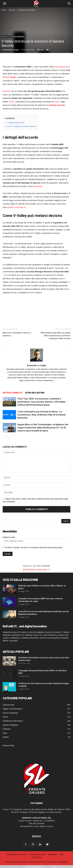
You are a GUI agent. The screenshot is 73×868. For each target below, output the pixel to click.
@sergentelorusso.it (37, 570)
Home (4, 10)
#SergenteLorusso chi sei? (17, 854)
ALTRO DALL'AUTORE (35, 393)
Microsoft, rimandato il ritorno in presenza (17, 334)
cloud (57, 102)
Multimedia (53, 854)
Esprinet (6, 91)
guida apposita (60, 67)
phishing (38, 186)
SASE (12, 102)
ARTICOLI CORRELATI (13, 393)
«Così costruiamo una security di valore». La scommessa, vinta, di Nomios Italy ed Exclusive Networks (42, 415)
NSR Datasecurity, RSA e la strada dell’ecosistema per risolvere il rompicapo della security (56, 336)
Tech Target (10, 77)
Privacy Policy (9, 746)
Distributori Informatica (26, 10)
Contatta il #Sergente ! (38, 854)
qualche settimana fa (16, 207)
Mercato (12, 10)
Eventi (62, 854)
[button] (69, 4)
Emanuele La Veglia (11, 50)
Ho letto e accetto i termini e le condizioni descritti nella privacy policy (34, 547)
